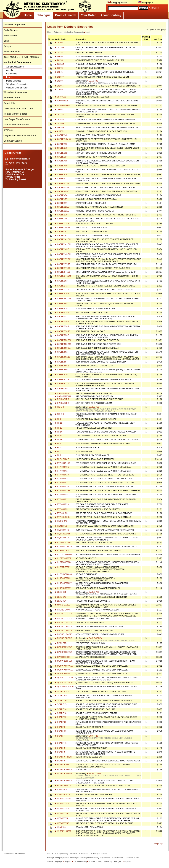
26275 (59, 72)
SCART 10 (61, 700)
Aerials (10, 70)
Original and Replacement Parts (20, 135)
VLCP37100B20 (63, 831)
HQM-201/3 (61, 526)
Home (28, 15)
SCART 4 (60, 736)
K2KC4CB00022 (63, 578)
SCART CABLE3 (63, 770)
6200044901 (62, 101)
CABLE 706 (61, 219)
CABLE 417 (61, 179)
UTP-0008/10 (62, 803)
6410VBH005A (63, 106)
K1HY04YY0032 (63, 550)
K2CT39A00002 (63, 558)
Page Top (159, 844)
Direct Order (13, 153)
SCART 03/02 (62, 691)
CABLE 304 (61, 157)
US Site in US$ (95, 862)
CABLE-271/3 (62, 290)
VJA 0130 (60, 827)
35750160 (60, 97)
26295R (60, 86)
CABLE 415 (61, 170)
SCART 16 (61, 709)
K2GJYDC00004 (63, 574)
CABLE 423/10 (63, 183)
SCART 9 (60, 761)
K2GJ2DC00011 (63, 567)
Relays (7, 46)
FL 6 (58, 451)
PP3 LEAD (61, 643)
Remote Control (12, 98)
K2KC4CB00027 (63, 583)
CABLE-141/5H (63, 244)
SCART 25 (61, 722)
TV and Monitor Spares (15, 114)
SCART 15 (61, 704)
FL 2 (58, 444)
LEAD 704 (61, 601)
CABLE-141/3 (62, 235)
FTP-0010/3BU (63, 517)
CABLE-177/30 (63, 272)
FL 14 (59, 432)
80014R (60, 127)
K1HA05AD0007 (63, 543)
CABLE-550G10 (63, 344)
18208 (59, 42)
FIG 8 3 (59, 414)
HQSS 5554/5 (62, 530)
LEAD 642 (61, 597)
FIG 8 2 (59, 407)
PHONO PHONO (64, 638)
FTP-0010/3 (61, 513)
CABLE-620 (61, 375)
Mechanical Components (73, 32)
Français (117, 862)
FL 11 (59, 423)
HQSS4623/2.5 (63, 534)
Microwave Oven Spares (16, 125)
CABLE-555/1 (62, 366)
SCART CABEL (63, 765)
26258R (60, 64)
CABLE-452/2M (63, 299)
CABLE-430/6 (62, 294)
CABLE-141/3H (63, 239)
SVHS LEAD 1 (62, 789)
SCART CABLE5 (63, 781)
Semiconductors (12, 52)
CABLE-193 (61, 281)
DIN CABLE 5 (62, 403)
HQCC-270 (61, 521)
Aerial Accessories (15, 67)
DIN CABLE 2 (62, 399)
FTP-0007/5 (61, 494)
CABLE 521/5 (62, 211)
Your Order (88, 15)
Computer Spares (13, 141)
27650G (60, 90)
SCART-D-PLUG (63, 786)
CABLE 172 (61, 144)
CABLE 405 (61, 161)
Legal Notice (105, 858)
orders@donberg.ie (20, 159)
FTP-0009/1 (61, 499)
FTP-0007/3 (61, 483)
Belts (6, 41)
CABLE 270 (61, 148)
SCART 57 (61, 752)
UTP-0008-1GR (63, 798)
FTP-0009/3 (61, 509)
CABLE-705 (61, 388)
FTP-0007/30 (62, 486)
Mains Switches (14, 81)
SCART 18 (61, 713)
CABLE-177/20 (63, 268)
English (67, 862)
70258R (60, 120)
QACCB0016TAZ (64, 647)
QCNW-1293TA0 (63, 661)
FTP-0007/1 (61, 471)
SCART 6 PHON (63, 757)
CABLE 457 (61, 199)
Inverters (8, 130)
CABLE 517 (61, 203)
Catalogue (43, 15)
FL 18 (59, 440)
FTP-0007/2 (61, 479)
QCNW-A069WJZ (64, 666)
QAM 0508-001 (63, 657)
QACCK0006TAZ (64, 652)
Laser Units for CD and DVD (18, 108)
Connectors (12, 74)
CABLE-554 (61, 362)
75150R (60, 123)
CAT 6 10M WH (63, 396)
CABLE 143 (61, 135)
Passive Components (14, 25)
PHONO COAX (63, 610)
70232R (60, 115)
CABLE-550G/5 (63, 340)
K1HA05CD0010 (63, 547)
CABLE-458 (61, 304)
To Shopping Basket (16, 179)
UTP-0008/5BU (63, 823)
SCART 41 (61, 743)
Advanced (155, 8)
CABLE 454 (61, 195)
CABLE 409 (61, 166)
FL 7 (58, 455)
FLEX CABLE (62, 459)
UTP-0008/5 (61, 818)
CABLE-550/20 (63, 331)
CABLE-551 (61, 352)
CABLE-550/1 (62, 321)
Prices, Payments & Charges (20, 169)
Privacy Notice (13, 177)
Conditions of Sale (15, 174)
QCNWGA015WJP (64, 686)
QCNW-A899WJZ (64, 674)
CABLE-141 (61, 231)
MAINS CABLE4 (63, 605)
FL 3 (58, 447)
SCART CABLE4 (63, 774)
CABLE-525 (61, 309)
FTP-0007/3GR (63, 490)
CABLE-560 (61, 370)
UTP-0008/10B (63, 808)
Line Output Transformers (17, 119)
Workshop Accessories (15, 92)
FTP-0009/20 (62, 504)
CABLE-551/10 (63, 357)
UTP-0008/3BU (63, 813)
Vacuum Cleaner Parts (17, 88)
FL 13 (59, 428)
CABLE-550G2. (63, 348)
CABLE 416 (61, 175)
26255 (59, 60)
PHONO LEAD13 (64, 634)
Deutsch (107, 862)
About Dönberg (111, 15)
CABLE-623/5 (62, 380)
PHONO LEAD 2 (63, 614)
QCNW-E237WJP (64, 678)
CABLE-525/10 (63, 312)
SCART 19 (61, 717)
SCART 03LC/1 (63, 695)
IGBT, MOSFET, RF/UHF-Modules (21, 57)
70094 (59, 110)
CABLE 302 (61, 153)
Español (127, 862)
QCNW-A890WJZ (64, 670)
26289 (59, 81)
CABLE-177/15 (63, 264)
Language (146, 2)
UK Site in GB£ (80, 862)
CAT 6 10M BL (62, 393)
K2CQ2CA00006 (63, 554)
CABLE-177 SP (63, 259)
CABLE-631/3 (62, 383)
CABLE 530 (61, 215)
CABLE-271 (61, 286)
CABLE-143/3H (63, 254)
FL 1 (58, 419)
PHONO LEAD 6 (63, 623)
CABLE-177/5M (63, 276)
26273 (59, 68)
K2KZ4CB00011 (63, 588)
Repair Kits (9, 103)
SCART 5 (60, 748)
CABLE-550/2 (62, 326)
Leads (9, 77)
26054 (59, 56)
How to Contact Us (15, 172)
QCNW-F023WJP (64, 683)
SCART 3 (60, 727)
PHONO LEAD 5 (63, 619)
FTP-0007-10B (63, 463)
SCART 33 (61, 731)
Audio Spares (10, 30)
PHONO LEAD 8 (63, 626)
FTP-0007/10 (62, 475)
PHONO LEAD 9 (63, 630)
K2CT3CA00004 (63, 562)
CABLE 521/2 (62, 207)
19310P (60, 47)
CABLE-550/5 (62, 335)
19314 (59, 52)
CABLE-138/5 (62, 224)
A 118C (59, 131)
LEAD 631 (92, 81)
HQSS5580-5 (62, 538)
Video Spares (10, 35)
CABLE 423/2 (62, 187)
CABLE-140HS (63, 228)
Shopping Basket (117, 2)
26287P (60, 77)
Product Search (66, 15)
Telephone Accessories (17, 84)
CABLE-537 (61, 316)
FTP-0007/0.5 (62, 467)
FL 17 (59, 436)
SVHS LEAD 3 (62, 794)
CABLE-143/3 (62, 249)
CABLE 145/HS (63, 139)
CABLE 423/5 (62, 191)
